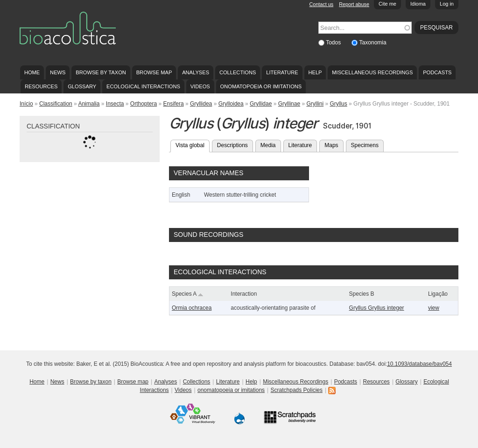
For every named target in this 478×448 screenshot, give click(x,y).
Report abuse (354, 4)
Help (315, 72)
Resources (41, 86)
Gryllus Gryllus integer (377, 308)
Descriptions (232, 145)
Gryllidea (201, 104)
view (434, 308)
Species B (362, 294)
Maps (331, 145)
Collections (238, 72)
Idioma (418, 4)
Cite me (387, 4)
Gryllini (315, 104)
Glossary (82, 86)
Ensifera (174, 104)
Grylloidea (231, 104)
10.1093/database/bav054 (419, 364)
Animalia (89, 104)
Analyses (196, 72)
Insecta (115, 104)
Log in (447, 4)
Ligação (438, 294)
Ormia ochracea (192, 308)
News (58, 72)
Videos (200, 86)
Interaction (244, 294)
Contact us (322, 4)
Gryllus (338, 104)
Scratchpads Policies (297, 390)
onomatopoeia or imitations (261, 86)
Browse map (154, 72)
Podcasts (437, 72)
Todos (334, 43)
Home (32, 72)
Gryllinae (289, 104)
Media (268, 145)
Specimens (365, 145)
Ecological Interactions (143, 86)
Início (26, 104)
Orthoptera (144, 104)
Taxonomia (373, 43)
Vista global (193, 144)
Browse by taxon (101, 72)
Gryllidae (261, 104)
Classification (56, 104)
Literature (282, 72)
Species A (188, 294)
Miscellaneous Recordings (372, 72)
